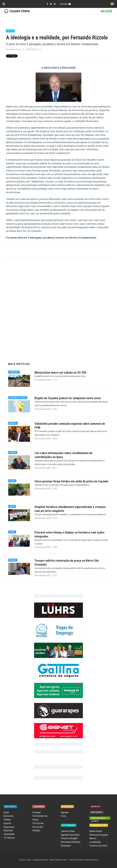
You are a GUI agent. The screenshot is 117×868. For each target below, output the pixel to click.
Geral (6, 812)
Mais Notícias (19, 364)
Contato (66, 4)
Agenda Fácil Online (70, 835)
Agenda (65, 812)
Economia (8, 816)
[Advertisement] (58, 311)
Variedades (9, 834)
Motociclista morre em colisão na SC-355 (60, 373)
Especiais (8, 830)
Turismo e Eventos (98, 846)
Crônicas (36, 812)
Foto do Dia (38, 827)
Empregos (66, 846)
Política (7, 820)
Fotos (63, 816)
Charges (36, 830)
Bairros (93, 838)
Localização (95, 842)
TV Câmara (9, 838)
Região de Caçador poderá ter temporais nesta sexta (68, 398)
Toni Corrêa (38, 823)
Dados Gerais (96, 831)
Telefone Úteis (68, 831)
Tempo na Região (69, 838)
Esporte (7, 823)
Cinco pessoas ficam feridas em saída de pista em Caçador (72, 481)
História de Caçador (99, 835)
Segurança (9, 827)
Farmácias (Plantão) (71, 842)
